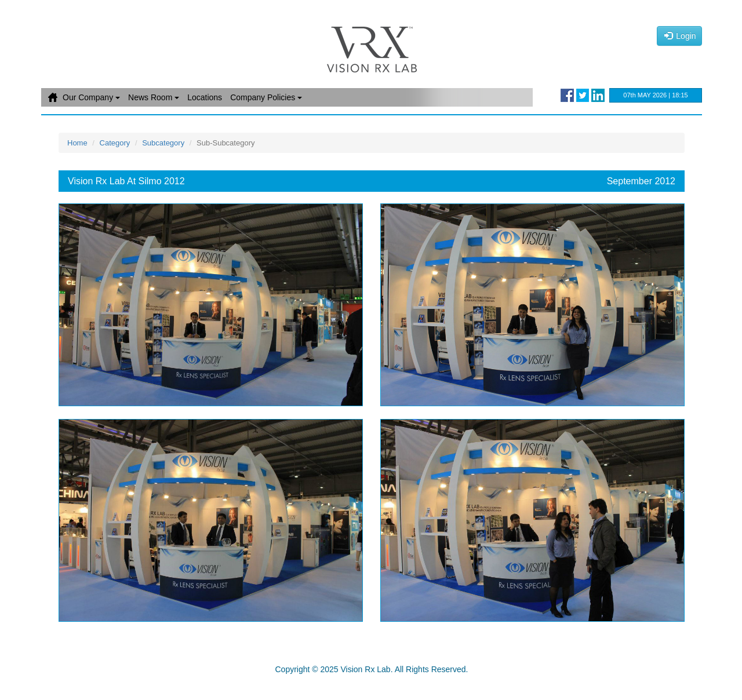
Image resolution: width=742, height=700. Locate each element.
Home (53, 97)
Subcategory (163, 143)
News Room (154, 97)
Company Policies (266, 97)
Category (115, 143)
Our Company (91, 97)
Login (680, 36)
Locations (205, 97)
